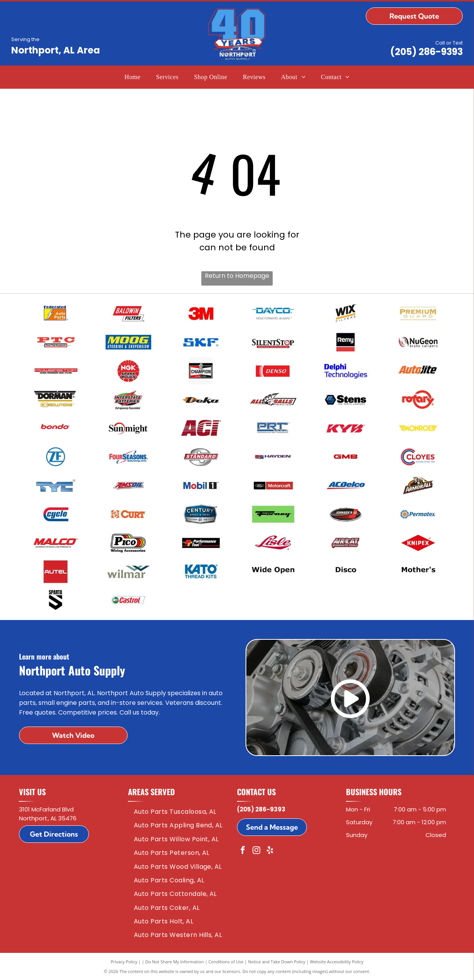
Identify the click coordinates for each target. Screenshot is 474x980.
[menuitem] (132, 77)
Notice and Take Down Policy (277, 962)
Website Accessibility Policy (337, 962)
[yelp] (270, 851)
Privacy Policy (124, 962)
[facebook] (243, 851)
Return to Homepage (237, 276)
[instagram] (256, 851)
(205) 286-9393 (426, 52)
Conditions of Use (226, 962)
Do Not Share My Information (175, 962)
